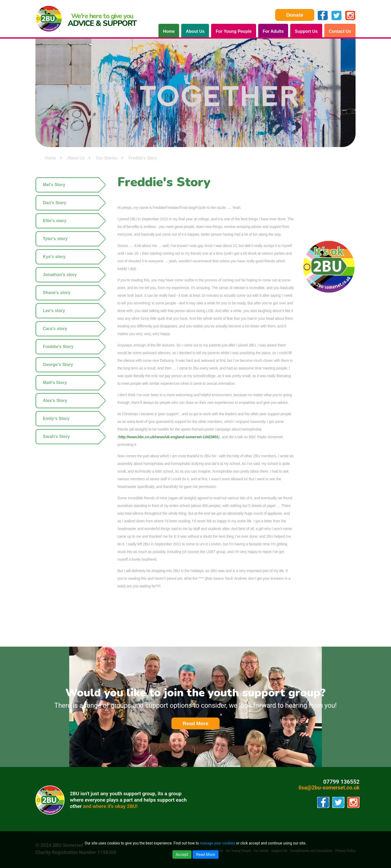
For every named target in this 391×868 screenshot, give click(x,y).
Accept (182, 855)
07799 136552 (341, 782)
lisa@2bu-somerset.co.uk (329, 788)
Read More (201, 724)
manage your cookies (217, 843)
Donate (295, 15)
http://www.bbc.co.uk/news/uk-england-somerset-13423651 (169, 437)
